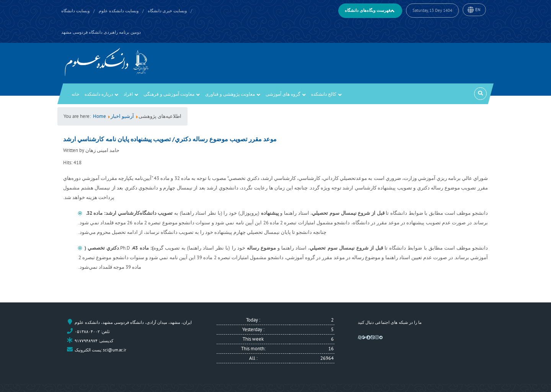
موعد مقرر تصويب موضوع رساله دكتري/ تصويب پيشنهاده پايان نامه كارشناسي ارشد (170, 139)
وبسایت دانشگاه (75, 11)
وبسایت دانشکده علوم (119, 11)
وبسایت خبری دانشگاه (167, 11)
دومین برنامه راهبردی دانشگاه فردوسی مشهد (101, 32)
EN (478, 10)
